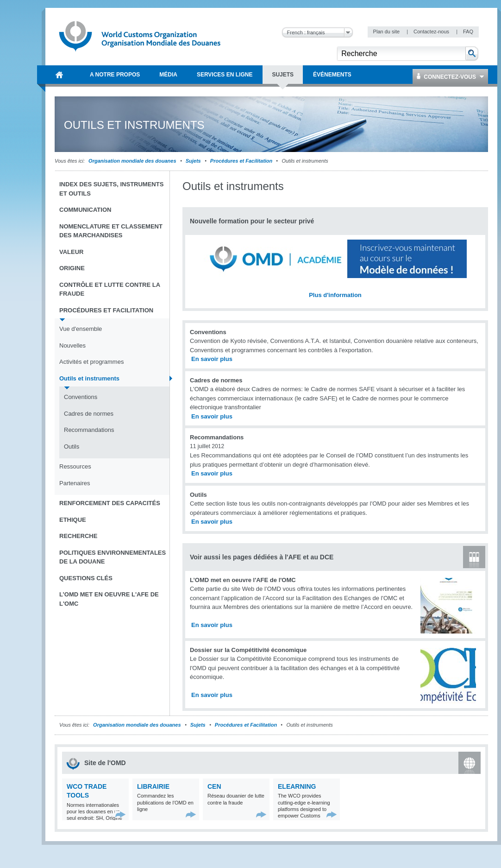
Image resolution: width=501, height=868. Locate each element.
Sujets (193, 161)
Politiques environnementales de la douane (113, 557)
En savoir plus (212, 359)
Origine (72, 268)
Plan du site (387, 32)
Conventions (81, 397)
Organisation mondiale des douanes (132, 161)
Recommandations (89, 430)
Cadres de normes (89, 414)
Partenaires (75, 483)
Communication (85, 210)
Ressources (75, 466)
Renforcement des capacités (110, 503)
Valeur (71, 252)
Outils (72, 447)
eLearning (297, 786)
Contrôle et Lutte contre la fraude (110, 289)
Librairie (153, 786)
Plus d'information (335, 295)
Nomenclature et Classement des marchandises (111, 231)
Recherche (78, 536)
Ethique (73, 520)
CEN (214, 786)
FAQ (468, 32)
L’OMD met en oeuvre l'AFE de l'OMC (109, 599)
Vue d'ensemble (81, 329)
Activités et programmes (91, 362)
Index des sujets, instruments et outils (111, 189)
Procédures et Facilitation (241, 161)
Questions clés (86, 578)
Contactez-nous (432, 32)
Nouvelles (72, 345)
